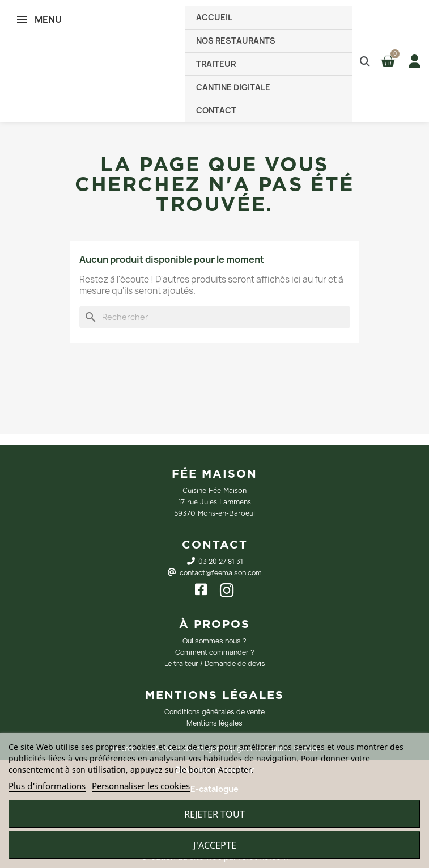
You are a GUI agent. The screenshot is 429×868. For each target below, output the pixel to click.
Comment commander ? (215, 652)
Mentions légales (214, 723)
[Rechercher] (215, 317)
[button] (365, 61)
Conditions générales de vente (214, 712)
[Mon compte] (412, 61)
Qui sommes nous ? (214, 641)
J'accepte (215, 845)
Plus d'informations (47, 786)
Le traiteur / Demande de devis (215, 663)
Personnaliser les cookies (141, 786)
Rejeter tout (214, 814)
